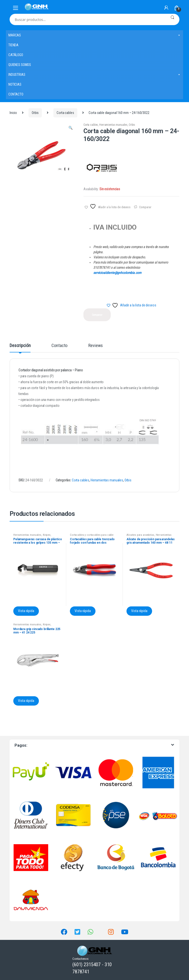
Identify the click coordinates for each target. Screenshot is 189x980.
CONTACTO (16, 94)
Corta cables (65, 113)
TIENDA (13, 45)
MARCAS (94, 35)
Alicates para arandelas (140, 535)
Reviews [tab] (96, 346)
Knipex (47, 535)
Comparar (145, 207)
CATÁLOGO (16, 55)
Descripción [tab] (20, 346)
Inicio (13, 113)
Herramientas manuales (113, 125)
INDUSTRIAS (94, 75)
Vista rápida (26, 611)
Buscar (172, 19)
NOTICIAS (15, 84)
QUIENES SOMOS (20, 65)
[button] (70, 128)
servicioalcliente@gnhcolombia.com (117, 273)
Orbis (35, 113)
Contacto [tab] (59, 346)
